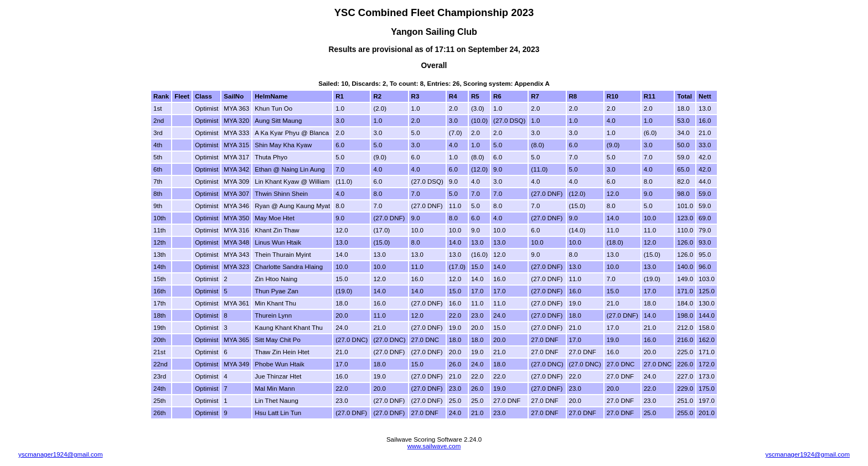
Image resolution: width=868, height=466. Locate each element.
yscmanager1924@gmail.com (61, 454)
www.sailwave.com (434, 446)
